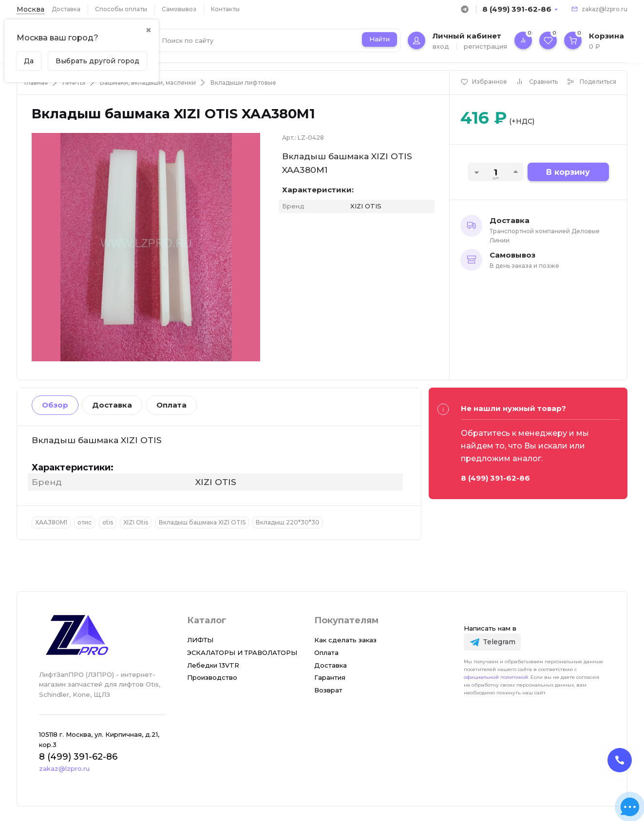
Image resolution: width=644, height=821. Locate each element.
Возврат (328, 690)
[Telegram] (492, 642)
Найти (379, 39)
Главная (36, 83)
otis (108, 522)
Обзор (55, 405)
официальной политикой (496, 677)
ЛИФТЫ (74, 83)
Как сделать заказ (345, 640)
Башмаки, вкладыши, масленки (148, 83)
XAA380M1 (51, 522)
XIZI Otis (136, 522)
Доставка (66, 9)
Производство (212, 677)
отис (85, 522)
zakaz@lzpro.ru (605, 9)
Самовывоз (179, 9)
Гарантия (330, 677)
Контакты (225, 9)
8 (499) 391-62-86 (517, 9)
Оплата (171, 405)
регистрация (485, 46)
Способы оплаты (121, 9)
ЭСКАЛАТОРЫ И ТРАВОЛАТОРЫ (242, 653)
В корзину (568, 172)
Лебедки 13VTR (213, 665)
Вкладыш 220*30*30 (288, 522)
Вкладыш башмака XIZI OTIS (202, 522)
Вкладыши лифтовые (243, 83)
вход (441, 46)
